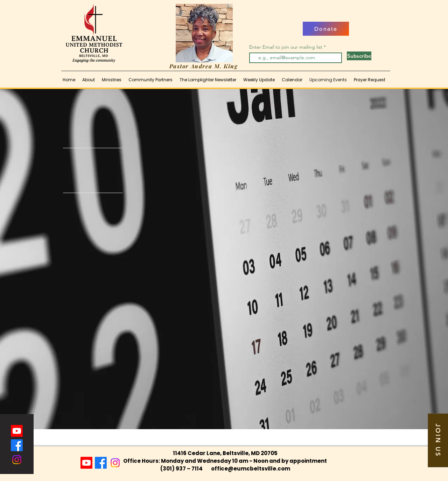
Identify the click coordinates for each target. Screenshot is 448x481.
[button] (438, 440)
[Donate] (326, 29)
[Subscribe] (359, 56)
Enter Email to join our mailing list (286, 47)
